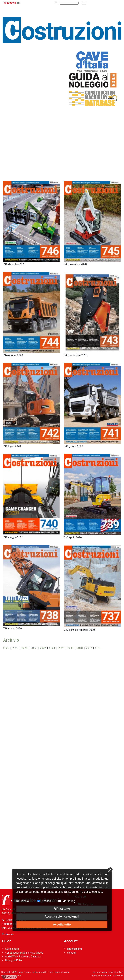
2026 (6, 648)
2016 (98, 648)
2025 (15, 648)
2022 (43, 648)
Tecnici (25, 901)
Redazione (8, 934)
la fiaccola (10, 3)
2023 (34, 648)
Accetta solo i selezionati (62, 917)
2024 (25, 648)
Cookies (9, 977)
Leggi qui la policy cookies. (86, 892)
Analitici (46, 901)
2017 (89, 648)
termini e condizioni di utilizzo (107, 976)
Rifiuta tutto (62, 909)
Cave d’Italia (12, 949)
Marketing (69, 901)
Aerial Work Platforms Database (23, 957)
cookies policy (115, 972)
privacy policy (100, 972)
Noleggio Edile (13, 960)
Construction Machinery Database (24, 953)
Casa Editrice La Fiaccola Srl (32, 972)
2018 (80, 648)
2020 (61, 648)
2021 (52, 648)
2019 (71, 648)
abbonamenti (74, 949)
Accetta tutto (62, 925)
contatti (71, 953)
